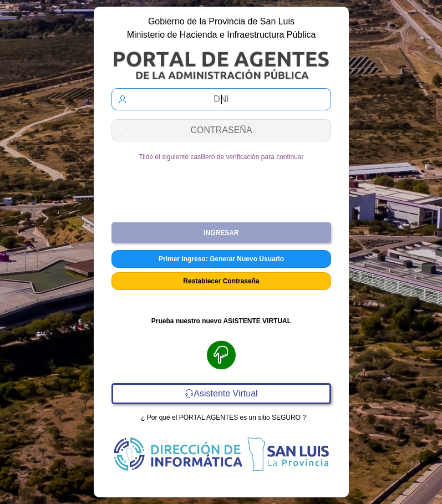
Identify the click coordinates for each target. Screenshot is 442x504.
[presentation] (221, 187)
